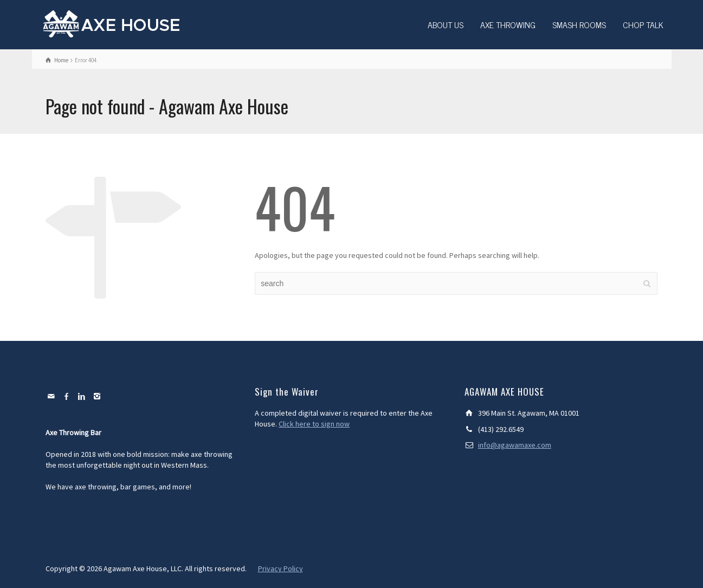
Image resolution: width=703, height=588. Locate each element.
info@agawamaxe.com (515, 445)
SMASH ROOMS (579, 24)
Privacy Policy (280, 568)
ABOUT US (446, 24)
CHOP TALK (643, 24)
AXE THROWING (508, 24)
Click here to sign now (314, 424)
